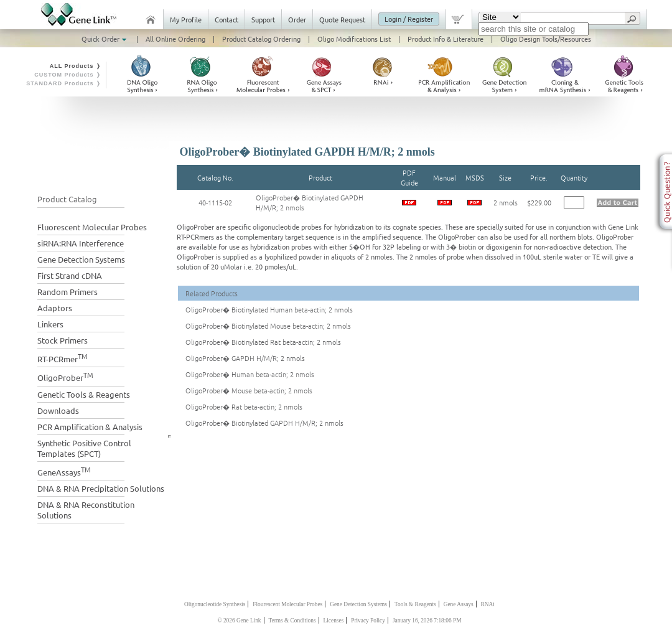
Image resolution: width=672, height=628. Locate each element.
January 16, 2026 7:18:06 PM (427, 621)
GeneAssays (64, 471)
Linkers (50, 324)
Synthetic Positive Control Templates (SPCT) (84, 448)
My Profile (186, 19)
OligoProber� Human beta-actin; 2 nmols (250, 374)
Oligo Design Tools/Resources (546, 39)
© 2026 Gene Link (239, 621)
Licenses (334, 621)
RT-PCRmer (63, 358)
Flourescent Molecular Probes (287, 604)
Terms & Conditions (292, 621)
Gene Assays (459, 604)
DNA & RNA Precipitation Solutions (101, 488)
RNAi (488, 604)
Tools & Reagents (415, 604)
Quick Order (105, 39)
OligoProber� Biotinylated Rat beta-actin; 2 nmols (263, 342)
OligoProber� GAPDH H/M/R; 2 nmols (245, 358)
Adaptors (55, 308)
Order (297, 19)
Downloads (58, 410)
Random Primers (68, 292)
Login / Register (409, 19)
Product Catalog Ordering (261, 39)
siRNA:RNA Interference (81, 243)
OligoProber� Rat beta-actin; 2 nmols (244, 406)
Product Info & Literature (446, 39)
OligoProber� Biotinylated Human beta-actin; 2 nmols (269, 309)
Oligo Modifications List (354, 39)
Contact (226, 19)
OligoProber (65, 376)
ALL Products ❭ (76, 66)
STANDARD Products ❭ (64, 83)
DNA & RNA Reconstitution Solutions (86, 510)
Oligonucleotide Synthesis (215, 604)
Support (263, 19)
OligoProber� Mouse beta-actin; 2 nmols (249, 390)
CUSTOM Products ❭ (68, 75)
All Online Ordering (175, 39)
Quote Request (342, 19)
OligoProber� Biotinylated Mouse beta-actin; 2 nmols (268, 326)
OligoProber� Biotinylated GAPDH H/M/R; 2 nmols (264, 423)
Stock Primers (63, 340)
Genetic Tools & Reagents (84, 394)
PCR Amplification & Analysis (90, 427)
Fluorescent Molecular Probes (92, 227)
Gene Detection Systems (81, 259)
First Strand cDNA (70, 275)
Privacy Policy (368, 621)
